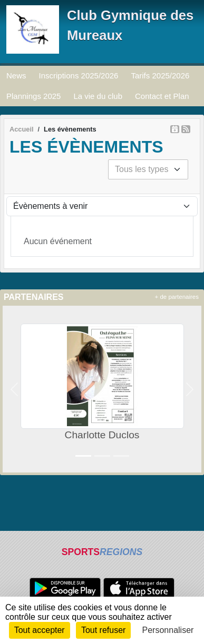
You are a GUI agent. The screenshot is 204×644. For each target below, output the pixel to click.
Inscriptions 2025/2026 (79, 76)
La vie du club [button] (98, 96)
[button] (14, 389)
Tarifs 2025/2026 (160, 76)
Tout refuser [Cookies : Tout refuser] (103, 630)
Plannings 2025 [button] (33, 96)
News (16, 76)
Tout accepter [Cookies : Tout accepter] (40, 630)
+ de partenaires (177, 297)
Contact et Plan (162, 96)
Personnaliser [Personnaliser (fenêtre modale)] (168, 630)
